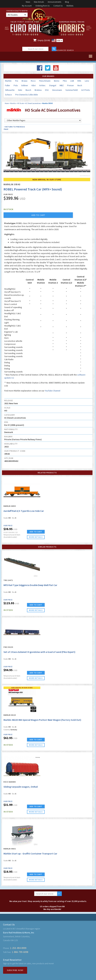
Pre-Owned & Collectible (27, 95)
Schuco (8, 95)
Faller (8, 85)
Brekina (38, 90)
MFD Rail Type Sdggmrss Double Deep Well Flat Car (30, 585)
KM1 (79, 81)
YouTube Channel (53, 391)
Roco (33, 81)
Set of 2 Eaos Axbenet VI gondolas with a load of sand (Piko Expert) (39, 652)
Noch (80, 85)
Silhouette (10, 90)
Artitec (42, 85)
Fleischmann (45, 81)
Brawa (24, 81)
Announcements (54, 2)
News (28, 2)
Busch (28, 90)
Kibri (34, 85)
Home (7, 103)
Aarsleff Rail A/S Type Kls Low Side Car (24, 511)
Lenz (87, 81)
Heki (20, 90)
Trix (17, 81)
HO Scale (21, 103)
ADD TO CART (36, 532)
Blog (67, 2)
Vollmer (25, 85)
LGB (72, 81)
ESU (47, 90)
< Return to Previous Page (14, 128)
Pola (16, 85)
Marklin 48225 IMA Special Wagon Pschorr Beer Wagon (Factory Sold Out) (42, 720)
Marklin (8, 81)
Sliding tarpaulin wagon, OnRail (21, 787)
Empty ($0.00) (44, 40)
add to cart (38, 215)
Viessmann (57, 90)
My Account (27, 6)
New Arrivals (39, 2)
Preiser (71, 85)
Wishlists (70, 6)
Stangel (53, 85)
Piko (65, 81)
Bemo (57, 81)
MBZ (62, 85)
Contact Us (58, 6)
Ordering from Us (42, 6)
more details (36, 537)
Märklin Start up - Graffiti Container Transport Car (30, 854)
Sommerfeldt (72, 90)
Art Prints (86, 90)
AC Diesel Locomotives (33, 103)
